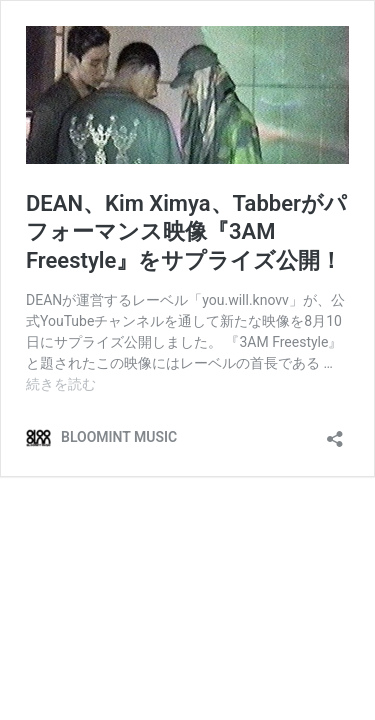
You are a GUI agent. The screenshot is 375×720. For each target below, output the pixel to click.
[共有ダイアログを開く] (335, 432)
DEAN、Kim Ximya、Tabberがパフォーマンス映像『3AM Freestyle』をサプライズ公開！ (186, 232)
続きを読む (61, 384)
